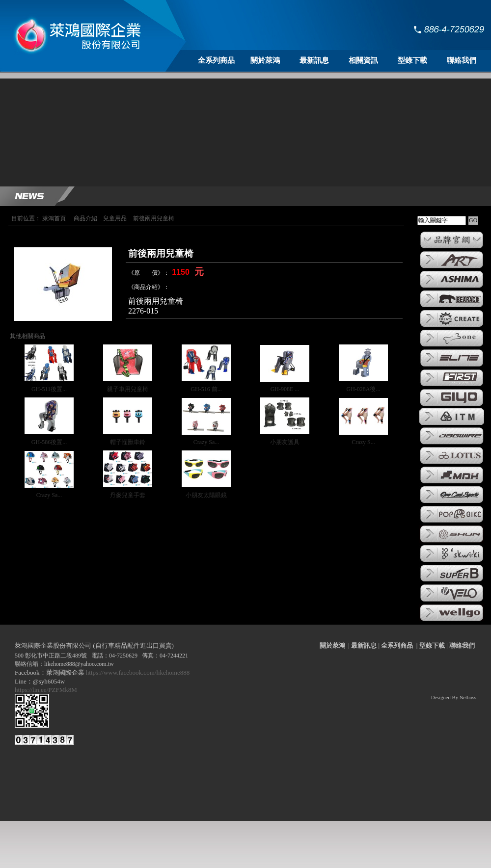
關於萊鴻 (265, 60)
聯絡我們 (462, 60)
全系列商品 (216, 60)
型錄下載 (412, 60)
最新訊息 (314, 60)
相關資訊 (363, 60)
